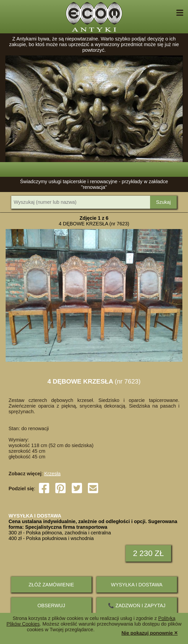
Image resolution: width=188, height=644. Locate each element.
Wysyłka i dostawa (137, 585)
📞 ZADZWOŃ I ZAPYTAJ (137, 605)
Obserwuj (51, 605)
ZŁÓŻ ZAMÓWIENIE (51, 585)
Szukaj (164, 202)
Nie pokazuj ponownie (150, 633)
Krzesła (53, 474)
